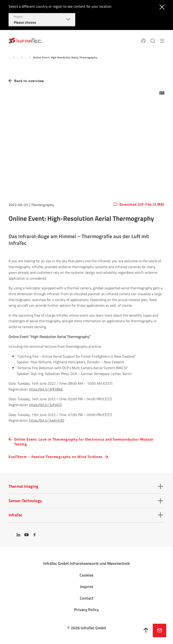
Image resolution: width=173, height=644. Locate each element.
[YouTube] (27, 535)
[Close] (161, 7)
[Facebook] (35, 535)
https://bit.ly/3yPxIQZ (46, 405)
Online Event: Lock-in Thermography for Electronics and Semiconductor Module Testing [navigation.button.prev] (84, 442)
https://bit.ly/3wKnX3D (47, 420)
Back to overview (29, 81)
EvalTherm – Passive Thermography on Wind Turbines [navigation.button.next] (55, 457)
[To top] (146, 630)
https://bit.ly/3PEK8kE (46, 389)
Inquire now (159, 630)
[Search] (153, 40)
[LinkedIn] (18, 535)
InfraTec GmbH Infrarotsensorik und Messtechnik (86, 563)
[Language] (143, 40)
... (10, 57)
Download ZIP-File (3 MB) (142, 205)
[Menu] (162, 40)
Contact (87, 598)
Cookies (86, 575)
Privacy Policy (86, 610)
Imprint (87, 587)
